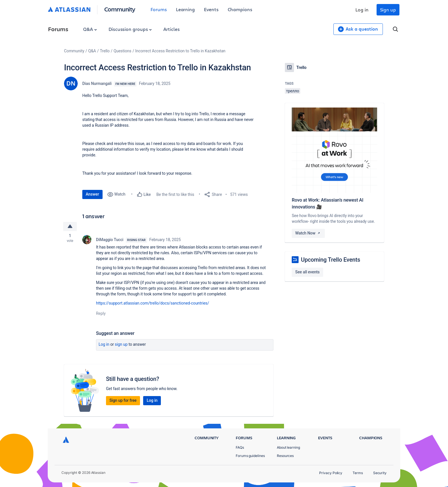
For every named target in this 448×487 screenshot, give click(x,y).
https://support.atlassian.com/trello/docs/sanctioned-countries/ (153, 304)
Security (380, 473)
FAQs (240, 447)
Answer (92, 194)
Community (120, 9)
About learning (288, 447)
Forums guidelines (250, 456)
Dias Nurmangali (97, 84)
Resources (285, 456)
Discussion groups (130, 29)
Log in (362, 10)
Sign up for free (123, 401)
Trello (105, 51)
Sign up (388, 10)
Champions (240, 9)
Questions (122, 51)
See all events (307, 272)
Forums (159, 9)
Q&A (90, 29)
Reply (101, 314)
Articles (171, 29)
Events (211, 9)
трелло (293, 91)
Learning (185, 9)
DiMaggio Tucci (110, 240)
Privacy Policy (331, 473)
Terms (358, 473)
